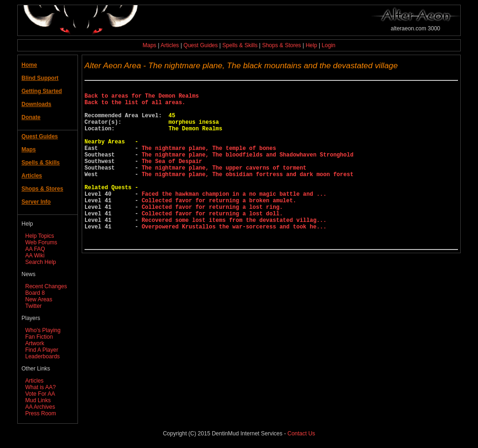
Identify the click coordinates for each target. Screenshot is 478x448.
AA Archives (40, 407)
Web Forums (41, 242)
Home (29, 65)
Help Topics (40, 236)
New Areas (39, 299)
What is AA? (40, 387)
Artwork (35, 343)
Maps (150, 45)
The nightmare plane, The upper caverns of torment (224, 186)
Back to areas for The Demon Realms (142, 98)
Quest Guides (200, 45)
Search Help (41, 262)
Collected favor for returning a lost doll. (212, 241)
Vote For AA (40, 394)
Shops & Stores (281, 45)
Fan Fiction (39, 337)
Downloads (36, 104)
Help (312, 45)
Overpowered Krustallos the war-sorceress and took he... (234, 257)
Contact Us (301, 434)
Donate (31, 117)
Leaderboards (42, 356)
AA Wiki (35, 256)
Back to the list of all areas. (135, 106)
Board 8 (35, 293)
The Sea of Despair (172, 178)
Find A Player (42, 350)
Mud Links (38, 400)
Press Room (41, 413)
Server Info (36, 202)
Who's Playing (43, 330)
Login (328, 45)
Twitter (33, 306)
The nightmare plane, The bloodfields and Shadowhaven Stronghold (247, 170)
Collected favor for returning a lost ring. (212, 233)
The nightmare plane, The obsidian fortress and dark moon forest (247, 194)
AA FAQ (35, 249)
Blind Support (40, 78)
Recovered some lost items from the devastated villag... (234, 249)
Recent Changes (46, 286)
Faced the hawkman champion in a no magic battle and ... (234, 217)
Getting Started (42, 91)
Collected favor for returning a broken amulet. (219, 225)
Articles (170, 45)
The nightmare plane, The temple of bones (209, 162)
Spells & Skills (240, 45)
